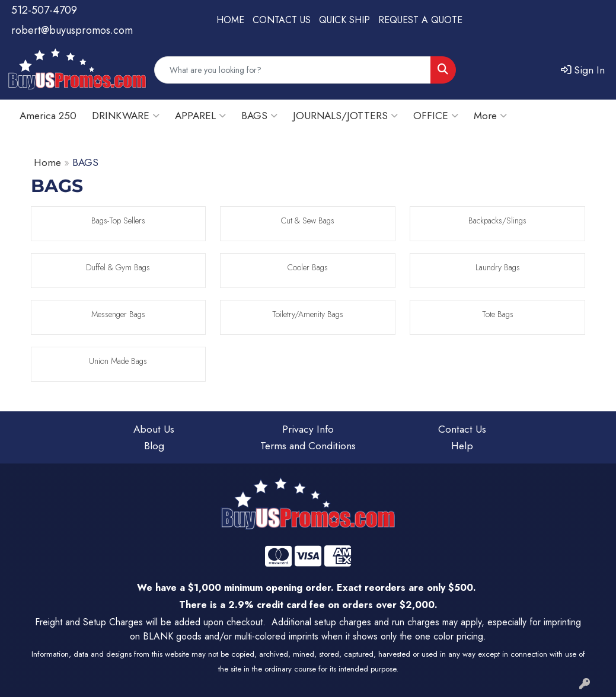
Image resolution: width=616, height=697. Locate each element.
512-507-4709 (44, 10)
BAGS (259, 115)
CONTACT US (282, 20)
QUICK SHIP (344, 20)
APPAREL (200, 115)
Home (47, 162)
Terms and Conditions (308, 445)
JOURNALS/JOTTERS (345, 115)
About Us (154, 429)
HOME (230, 20)
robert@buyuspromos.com (72, 30)
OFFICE (436, 115)
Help (462, 445)
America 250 (48, 115)
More (490, 115)
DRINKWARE (126, 115)
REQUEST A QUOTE (420, 20)
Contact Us (462, 429)
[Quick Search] (293, 70)
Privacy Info (308, 429)
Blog (154, 445)
